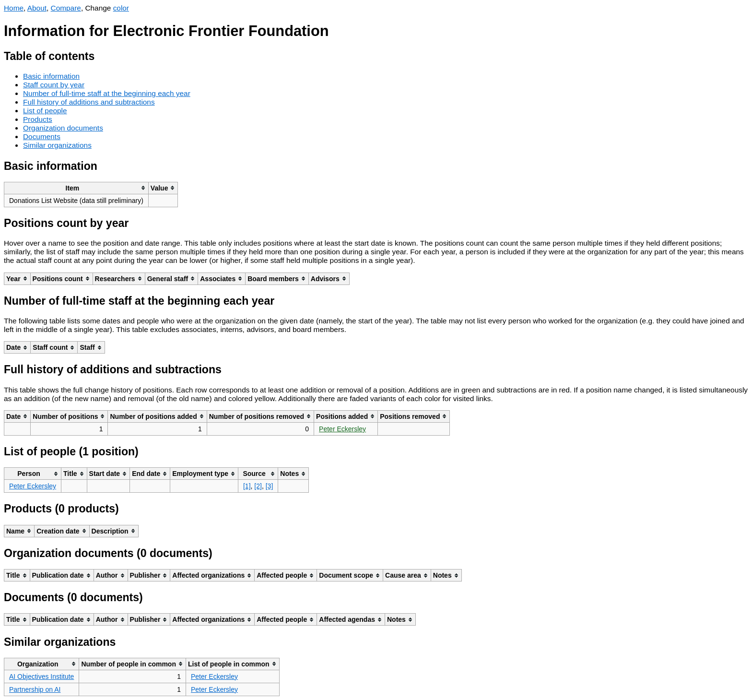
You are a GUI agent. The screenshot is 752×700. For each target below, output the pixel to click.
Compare (66, 8)
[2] (258, 486)
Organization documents (63, 128)
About (37, 8)
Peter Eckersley (342, 429)
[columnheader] (76, 188)
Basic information (51, 76)
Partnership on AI (35, 689)
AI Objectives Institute (41, 676)
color (121, 8)
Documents (42, 136)
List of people (45, 111)
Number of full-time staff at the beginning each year (107, 93)
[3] (270, 486)
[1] (247, 486)
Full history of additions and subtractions (89, 102)
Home (14, 8)
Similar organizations (57, 145)
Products (38, 119)
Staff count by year (54, 85)
